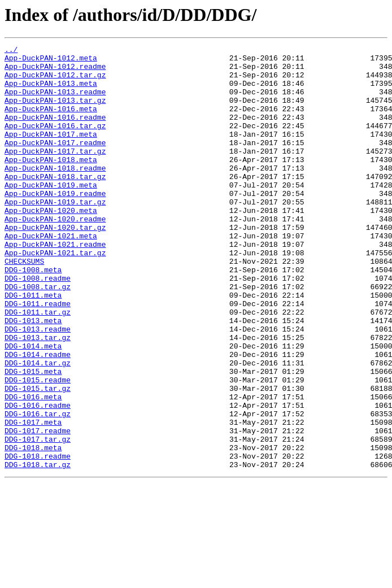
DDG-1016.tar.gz (38, 488)
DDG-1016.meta (33, 468)
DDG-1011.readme (38, 356)
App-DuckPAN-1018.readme (55, 193)
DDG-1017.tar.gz (38, 519)
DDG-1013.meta (33, 376)
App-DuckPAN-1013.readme (55, 102)
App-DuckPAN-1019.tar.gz (55, 234)
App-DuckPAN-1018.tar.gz (55, 203)
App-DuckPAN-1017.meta (51, 153)
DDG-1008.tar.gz (38, 336)
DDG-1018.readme (38, 539)
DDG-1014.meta (33, 407)
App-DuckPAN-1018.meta (51, 183)
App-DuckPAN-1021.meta (51, 275)
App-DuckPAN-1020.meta (51, 244)
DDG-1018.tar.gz (38, 549)
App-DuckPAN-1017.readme (55, 163)
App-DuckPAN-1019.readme (55, 224)
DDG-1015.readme (38, 447)
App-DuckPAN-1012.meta (51, 61)
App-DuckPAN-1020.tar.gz (55, 264)
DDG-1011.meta (33, 346)
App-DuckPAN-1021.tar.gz (55, 295)
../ (11, 51)
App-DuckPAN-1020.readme (55, 254)
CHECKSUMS (24, 305)
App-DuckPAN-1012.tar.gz (55, 81)
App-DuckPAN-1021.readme (55, 285)
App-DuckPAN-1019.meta (51, 214)
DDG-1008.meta (33, 315)
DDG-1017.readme (38, 508)
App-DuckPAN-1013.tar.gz (55, 112)
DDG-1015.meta (33, 437)
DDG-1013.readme (38, 386)
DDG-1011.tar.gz (38, 366)
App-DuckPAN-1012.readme (55, 71)
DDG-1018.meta (33, 529)
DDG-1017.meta (33, 498)
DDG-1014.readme (38, 417)
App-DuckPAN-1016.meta (51, 122)
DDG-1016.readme (38, 478)
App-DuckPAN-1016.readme (55, 132)
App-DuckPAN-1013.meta (51, 92)
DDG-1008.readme (38, 325)
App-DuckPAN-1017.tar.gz (55, 173)
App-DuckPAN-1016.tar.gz (55, 142)
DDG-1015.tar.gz (38, 458)
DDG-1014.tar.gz (38, 427)
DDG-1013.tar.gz (38, 397)
